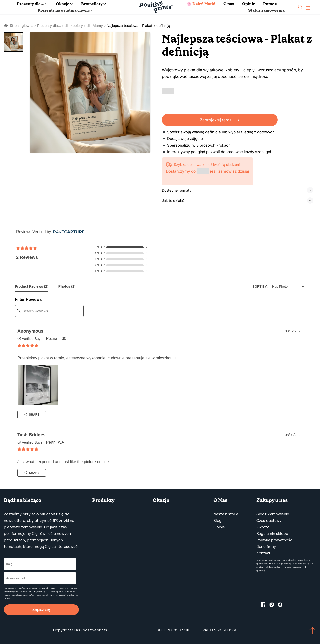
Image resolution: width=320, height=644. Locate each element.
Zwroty (263, 527)
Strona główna (22, 25)
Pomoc (270, 4)
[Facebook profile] (265, 606)
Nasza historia (226, 514)
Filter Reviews (28, 299)
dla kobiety (74, 25)
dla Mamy (95, 25)
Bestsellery (93, 4)
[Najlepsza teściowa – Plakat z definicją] (90, 93)
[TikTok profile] (282, 606)
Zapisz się (41, 610)
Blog (218, 521)
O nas (229, 4)
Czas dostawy (269, 521)
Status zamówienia (266, 10)
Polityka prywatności (275, 540)
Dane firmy (266, 547)
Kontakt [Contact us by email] (263, 553)
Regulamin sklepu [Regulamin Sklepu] (272, 534)
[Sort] (287, 286)
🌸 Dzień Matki (201, 4)
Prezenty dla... (32, 4)
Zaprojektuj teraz (220, 120)
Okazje (64, 4)
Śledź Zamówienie (273, 514)
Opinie (249, 4)
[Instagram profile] (274, 606)
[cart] (308, 7)
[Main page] (156, 7)
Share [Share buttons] (32, 415)
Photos (67, 286)
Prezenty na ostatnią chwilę (65, 10)
